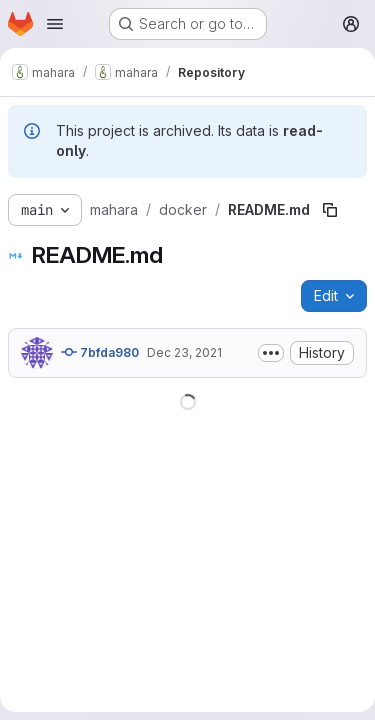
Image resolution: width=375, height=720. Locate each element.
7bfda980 (100, 352)
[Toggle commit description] (271, 353)
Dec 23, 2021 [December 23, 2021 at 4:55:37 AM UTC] (184, 352)
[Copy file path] (330, 210)
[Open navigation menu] (55, 24)
